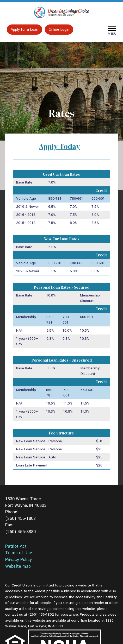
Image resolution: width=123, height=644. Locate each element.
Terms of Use (19, 553)
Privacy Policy (19, 560)
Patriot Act (16, 546)
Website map (18, 566)
